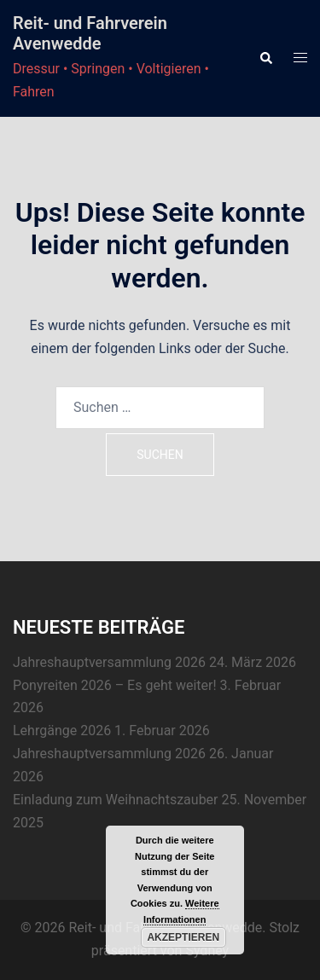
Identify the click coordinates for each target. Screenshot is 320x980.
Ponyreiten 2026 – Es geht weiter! (115, 685)
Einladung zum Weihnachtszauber (116, 800)
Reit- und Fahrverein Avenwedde (90, 33)
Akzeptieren (183, 937)
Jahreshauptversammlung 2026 (109, 662)
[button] (265, 58)
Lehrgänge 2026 (62, 731)
